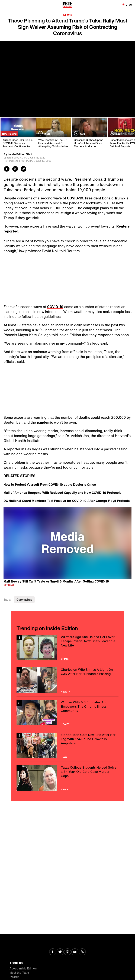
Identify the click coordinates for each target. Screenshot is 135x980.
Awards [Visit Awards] (14, 977)
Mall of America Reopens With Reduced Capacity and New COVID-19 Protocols (62, 493)
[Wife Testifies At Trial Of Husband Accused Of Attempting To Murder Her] (54, 133)
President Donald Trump (105, 198)
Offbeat (9, 585)
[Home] (67, 4)
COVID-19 (75, 198)
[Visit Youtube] (75, 952)
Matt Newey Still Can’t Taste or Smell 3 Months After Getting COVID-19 (56, 581)
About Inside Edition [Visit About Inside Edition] (23, 968)
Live (129, 4)
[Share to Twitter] (15, 169)
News (67, 15)
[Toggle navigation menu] (5, 4)
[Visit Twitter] (60, 952)
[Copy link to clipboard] (24, 169)
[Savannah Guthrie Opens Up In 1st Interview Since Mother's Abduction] (89, 133)
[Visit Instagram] (67, 952)
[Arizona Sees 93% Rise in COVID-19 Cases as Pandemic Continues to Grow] (18, 133)
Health (66, 692)
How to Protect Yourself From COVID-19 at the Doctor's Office (50, 484)
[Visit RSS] (82, 952)
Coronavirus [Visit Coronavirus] (24, 600)
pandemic (45, 422)
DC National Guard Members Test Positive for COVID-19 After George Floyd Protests (67, 501)
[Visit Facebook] (53, 952)
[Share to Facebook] (7, 169)
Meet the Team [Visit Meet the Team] (19, 973)
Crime (65, 659)
